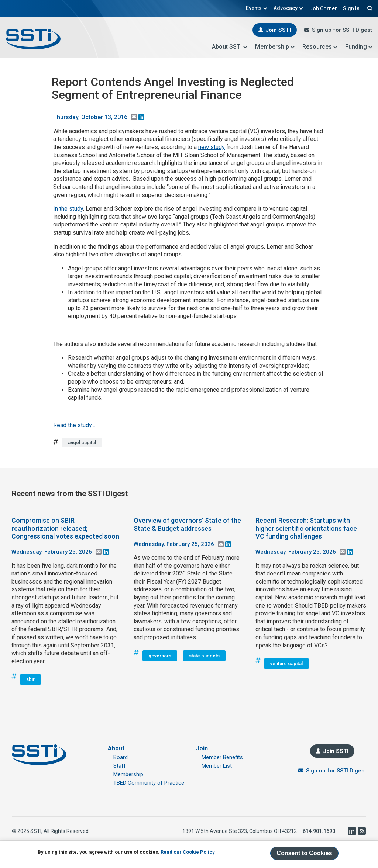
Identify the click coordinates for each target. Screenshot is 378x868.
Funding (359, 47)
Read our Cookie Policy (188, 852)
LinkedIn (351, 831)
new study (212, 147)
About (116, 748)
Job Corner (323, 8)
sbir (30, 679)
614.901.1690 (319, 831)
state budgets (204, 656)
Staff (120, 766)
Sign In (351, 8)
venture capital (286, 663)
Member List (217, 766)
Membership (275, 47)
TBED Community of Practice (149, 783)
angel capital (82, 442)
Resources (320, 47)
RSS (362, 831)
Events (257, 8)
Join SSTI (278, 30)
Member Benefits (222, 757)
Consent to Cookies (304, 853)
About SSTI (230, 47)
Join (202, 748)
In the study (68, 209)
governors (160, 656)
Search (369, 8)
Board (121, 757)
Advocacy (288, 8)
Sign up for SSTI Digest (342, 30)
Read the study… (74, 425)
